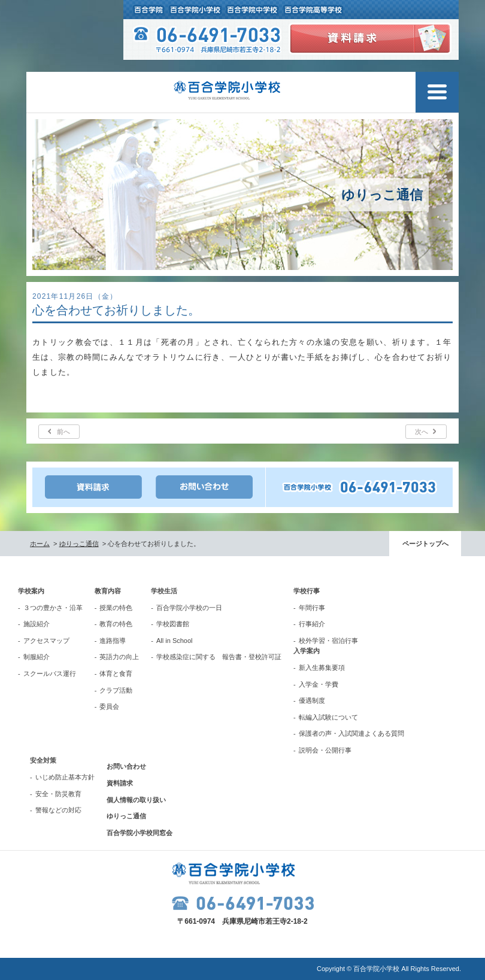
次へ (422, 432)
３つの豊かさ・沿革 (53, 608)
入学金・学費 (319, 684)
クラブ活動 (116, 690)
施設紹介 (37, 624)
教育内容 (108, 591)
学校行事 (307, 591)
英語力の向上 (119, 657)
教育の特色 (116, 624)
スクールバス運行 (50, 673)
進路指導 (113, 641)
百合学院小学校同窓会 (140, 833)
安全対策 (43, 760)
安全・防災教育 (58, 794)
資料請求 (120, 783)
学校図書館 (173, 624)
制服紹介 (37, 657)
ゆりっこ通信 (79, 544)
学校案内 (31, 591)
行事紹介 (312, 624)
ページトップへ (425, 544)
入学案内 (307, 651)
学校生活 (164, 591)
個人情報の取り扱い (136, 800)
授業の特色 (116, 608)
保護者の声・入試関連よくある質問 (351, 733)
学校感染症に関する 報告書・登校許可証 (219, 657)
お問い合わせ (126, 766)
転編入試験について (328, 717)
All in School (175, 641)
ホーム (40, 544)
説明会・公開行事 (325, 750)
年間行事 (312, 608)
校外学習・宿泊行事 (328, 641)
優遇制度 (312, 700)
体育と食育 (116, 673)
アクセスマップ (46, 641)
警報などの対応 (58, 810)
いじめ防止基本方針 (65, 777)
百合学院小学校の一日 (189, 608)
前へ (63, 432)
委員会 (109, 706)
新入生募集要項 (322, 668)
